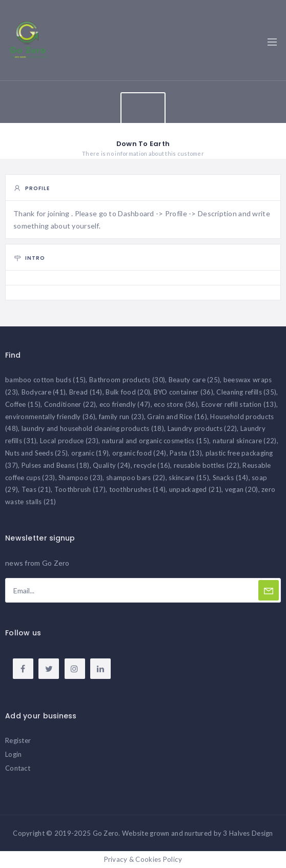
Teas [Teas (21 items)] (36, 489)
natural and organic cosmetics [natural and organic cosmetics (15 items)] (156, 441)
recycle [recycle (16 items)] (152, 465)
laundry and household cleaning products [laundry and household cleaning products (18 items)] (93, 428)
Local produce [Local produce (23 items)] (69, 441)
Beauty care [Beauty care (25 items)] (195, 380)
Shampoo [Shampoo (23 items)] (80, 478)
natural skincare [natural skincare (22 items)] (245, 441)
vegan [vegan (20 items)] (242, 489)
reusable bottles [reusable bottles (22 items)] (207, 465)
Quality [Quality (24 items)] (111, 465)
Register (18, 740)
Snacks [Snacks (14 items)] (231, 478)
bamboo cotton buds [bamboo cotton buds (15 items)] (45, 380)
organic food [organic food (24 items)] (139, 453)
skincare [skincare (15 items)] (189, 478)
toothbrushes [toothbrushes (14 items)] (138, 489)
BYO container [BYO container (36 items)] (183, 392)
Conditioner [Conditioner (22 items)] (70, 404)
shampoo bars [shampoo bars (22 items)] (136, 478)
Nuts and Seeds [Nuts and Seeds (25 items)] (36, 453)
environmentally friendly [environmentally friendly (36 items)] (50, 417)
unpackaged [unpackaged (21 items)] (195, 489)
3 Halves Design (248, 833)
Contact (18, 768)
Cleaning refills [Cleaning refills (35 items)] (246, 392)
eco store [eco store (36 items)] (176, 404)
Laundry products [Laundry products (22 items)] (202, 428)
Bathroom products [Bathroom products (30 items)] (127, 380)
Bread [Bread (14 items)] (86, 392)
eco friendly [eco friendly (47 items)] (125, 404)
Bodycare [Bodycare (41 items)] (44, 392)
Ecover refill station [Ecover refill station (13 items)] (239, 404)
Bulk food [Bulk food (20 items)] (128, 392)
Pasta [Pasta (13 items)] (186, 453)
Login (13, 754)
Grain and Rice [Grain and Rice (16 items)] (177, 417)
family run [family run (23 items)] (121, 417)
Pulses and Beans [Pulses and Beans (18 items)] (56, 465)
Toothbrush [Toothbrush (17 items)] (80, 489)
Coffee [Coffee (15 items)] (23, 404)
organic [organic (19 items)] (90, 453)
